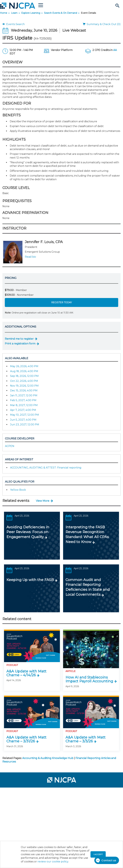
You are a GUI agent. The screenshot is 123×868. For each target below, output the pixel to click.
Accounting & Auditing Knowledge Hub (48, 758)
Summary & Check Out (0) (102, 24)
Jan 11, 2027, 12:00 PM (24, 395)
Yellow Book (18, 490)
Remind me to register (19, 339)
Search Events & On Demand (61, 13)
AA (115, 50)
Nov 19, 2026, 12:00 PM (24, 386)
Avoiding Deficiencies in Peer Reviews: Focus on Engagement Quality (28, 532)
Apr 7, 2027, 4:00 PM (23, 410)
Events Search (14, 24)
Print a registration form (20, 344)
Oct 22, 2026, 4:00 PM (24, 381)
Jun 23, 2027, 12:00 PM (25, 425)
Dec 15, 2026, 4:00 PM (24, 391)
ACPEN (10, 446)
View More (43, 501)
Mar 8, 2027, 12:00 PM (24, 405)
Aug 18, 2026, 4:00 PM (24, 371)
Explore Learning (31, 13)
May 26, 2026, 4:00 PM (24, 366)
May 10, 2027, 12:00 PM (25, 415)
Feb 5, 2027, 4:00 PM (23, 400)
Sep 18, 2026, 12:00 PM (24, 376)
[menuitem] (13, 791)
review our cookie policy (53, 862)
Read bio (30, 257)
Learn (14, 13)
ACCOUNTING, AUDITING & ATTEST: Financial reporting (46, 468)
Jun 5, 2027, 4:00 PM (23, 420)
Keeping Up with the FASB (30, 580)
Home (4, 13)
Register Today (62, 302)
